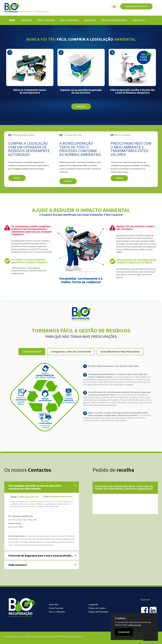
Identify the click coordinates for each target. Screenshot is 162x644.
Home (12, 20)
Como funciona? (32, 351)
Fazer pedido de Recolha (136, 6)
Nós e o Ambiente (69, 20)
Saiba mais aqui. (135, 625)
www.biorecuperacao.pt (45, 637)
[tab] (42, 487)
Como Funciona (46, 20)
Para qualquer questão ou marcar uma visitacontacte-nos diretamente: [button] (35, 487)
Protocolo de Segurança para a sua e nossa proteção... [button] (41, 556)
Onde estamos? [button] (18, 565)
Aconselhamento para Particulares (120, 351)
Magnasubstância (76, 637)
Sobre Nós (26, 20)
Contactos (139, 20)
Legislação (90, 20)
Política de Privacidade (114, 20)
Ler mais (17, 178)
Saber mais (81, 106)
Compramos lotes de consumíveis (71, 351)
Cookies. (121, 618)
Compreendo (124, 632)
